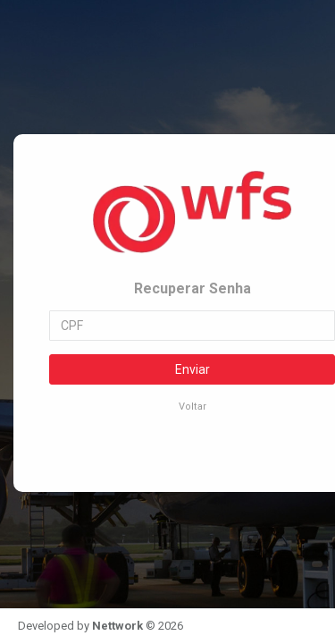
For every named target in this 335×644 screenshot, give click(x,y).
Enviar (193, 369)
